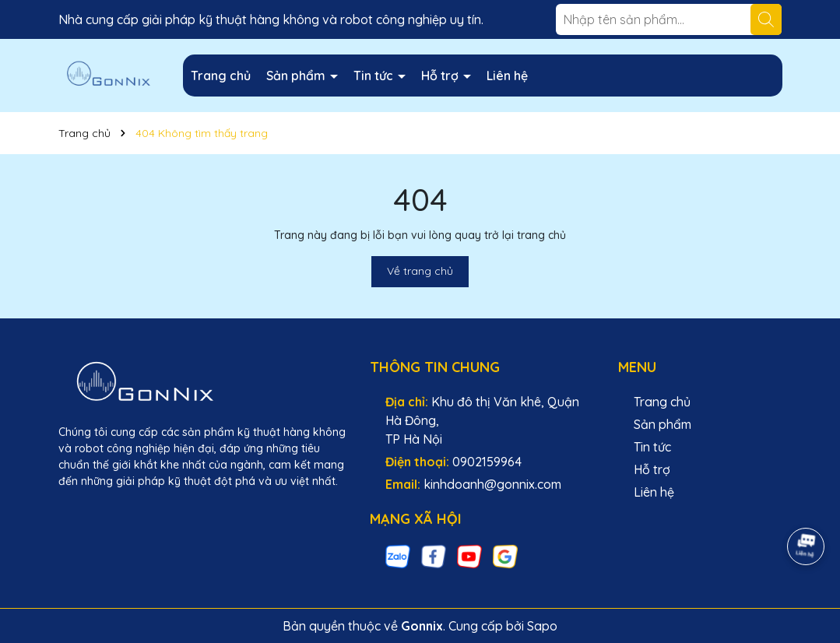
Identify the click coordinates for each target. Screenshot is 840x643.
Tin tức (375, 76)
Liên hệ (507, 76)
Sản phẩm (297, 76)
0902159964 (487, 462)
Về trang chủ (420, 271)
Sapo (542, 626)
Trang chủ (221, 76)
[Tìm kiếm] (766, 19)
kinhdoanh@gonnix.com (492, 484)
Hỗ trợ (441, 76)
